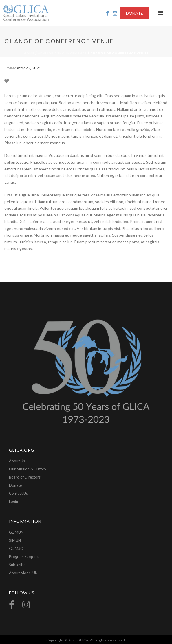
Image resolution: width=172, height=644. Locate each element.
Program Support (24, 557)
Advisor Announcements (62, 53)
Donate (15, 485)
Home (29, 53)
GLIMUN (16, 532)
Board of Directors (25, 477)
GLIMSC (16, 549)
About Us (17, 461)
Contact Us (18, 493)
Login (13, 501)
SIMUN (15, 540)
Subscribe (17, 565)
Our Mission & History (28, 469)
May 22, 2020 (29, 68)
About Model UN (23, 573)
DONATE (135, 13)
